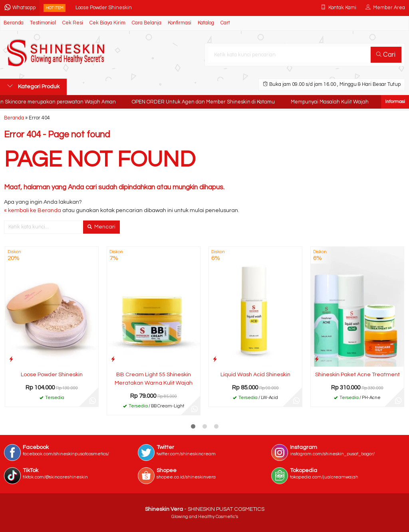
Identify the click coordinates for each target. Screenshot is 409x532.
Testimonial (43, 23)
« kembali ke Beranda (33, 210)
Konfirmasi (180, 23)
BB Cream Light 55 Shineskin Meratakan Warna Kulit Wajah (154, 379)
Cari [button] (386, 55)
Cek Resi (73, 23)
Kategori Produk (33, 86)
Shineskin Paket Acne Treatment (357, 375)
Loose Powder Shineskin (104, 8)
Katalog (206, 23)
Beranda (14, 23)
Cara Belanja (147, 23)
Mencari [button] (101, 227)
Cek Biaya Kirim (107, 23)
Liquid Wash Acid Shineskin (255, 375)
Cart (225, 23)
